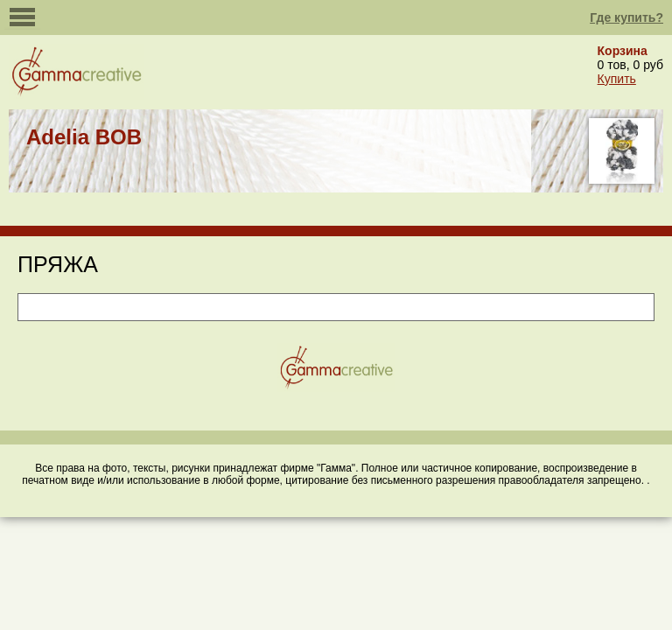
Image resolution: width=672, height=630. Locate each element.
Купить (617, 79)
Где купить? (626, 17)
